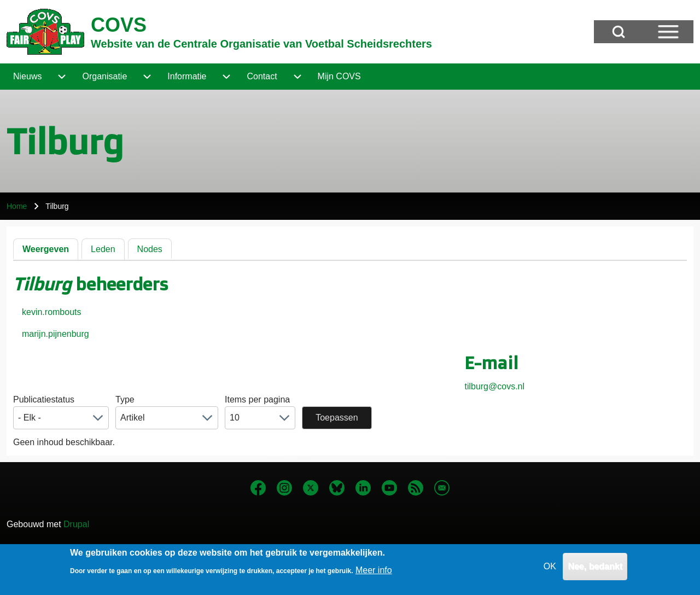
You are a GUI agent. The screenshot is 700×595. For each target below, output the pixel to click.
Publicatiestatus (44, 399)
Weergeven (46, 249)
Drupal (76, 524)
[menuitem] (27, 77)
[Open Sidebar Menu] (668, 32)
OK (550, 570)
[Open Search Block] (619, 32)
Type (125, 399)
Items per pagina (257, 399)
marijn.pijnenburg (56, 334)
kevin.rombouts (52, 312)
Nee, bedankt (595, 570)
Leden (103, 249)
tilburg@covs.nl (494, 386)
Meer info (374, 574)
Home (17, 206)
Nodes (150, 249)
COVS (119, 25)
